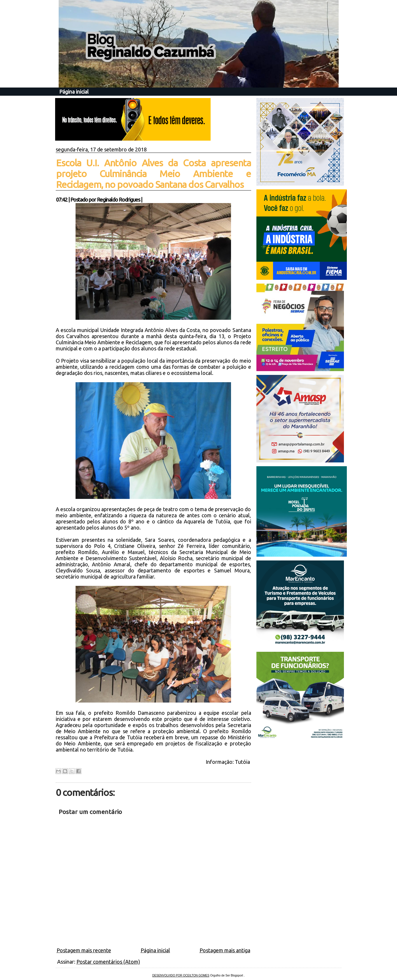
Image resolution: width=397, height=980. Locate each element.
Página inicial (74, 92)
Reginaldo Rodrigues (118, 200)
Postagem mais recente (84, 950)
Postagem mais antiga (225, 950)
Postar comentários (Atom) (108, 962)
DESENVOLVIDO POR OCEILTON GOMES (181, 975)
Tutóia (243, 762)
